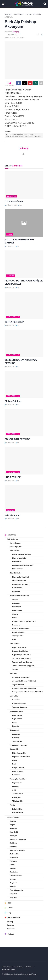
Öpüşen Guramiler (19, 704)
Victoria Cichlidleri (19, 581)
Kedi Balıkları (15, 644)
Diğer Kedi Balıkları (19, 648)
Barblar (15, 760)
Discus (15, 618)
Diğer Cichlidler (15, 573)
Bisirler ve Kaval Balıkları (21, 554)
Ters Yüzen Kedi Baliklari (21, 659)
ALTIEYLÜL (9, 17)
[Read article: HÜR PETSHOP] (24, 461)
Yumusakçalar (17, 741)
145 (17, 443)
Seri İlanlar (11, 929)
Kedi (8, 903)
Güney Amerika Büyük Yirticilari (24, 621)
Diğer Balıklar (15, 550)
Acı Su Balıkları (15, 543)
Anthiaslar (14, 828)
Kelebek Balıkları (16, 876)
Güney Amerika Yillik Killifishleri (24, 688)
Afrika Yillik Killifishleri (21, 677)
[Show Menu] (3, 4)
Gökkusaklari (17, 588)
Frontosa (16, 787)
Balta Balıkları (17, 809)
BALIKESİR (37, 14)
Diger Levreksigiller (19, 558)
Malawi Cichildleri (16, 711)
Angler (12, 825)
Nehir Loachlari (18, 771)
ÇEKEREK (10, 510)
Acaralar (15, 600)
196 (20, 205)
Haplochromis (17, 719)
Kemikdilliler (17, 562)
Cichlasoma (17, 607)
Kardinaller (14, 872)
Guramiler (16, 700)
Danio (14, 764)
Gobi (14, 790)
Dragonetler (14, 857)
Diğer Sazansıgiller (19, 753)
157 (17, 246)
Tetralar (12, 805)
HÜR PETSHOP (13, 477)
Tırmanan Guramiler (20, 707)
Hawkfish (13, 868)
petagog (16, 32)
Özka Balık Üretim (14, 202)
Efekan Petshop (13, 401)
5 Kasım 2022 (9, 246)
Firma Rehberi (18, 14)
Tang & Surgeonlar (17, 890)
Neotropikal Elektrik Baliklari (23, 565)
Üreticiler (11, 196)
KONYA (9, 234)
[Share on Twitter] (24, 83)
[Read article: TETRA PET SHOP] (24, 305)
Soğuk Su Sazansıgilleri (21, 757)
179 (17, 481)
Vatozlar (15, 669)
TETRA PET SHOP (14, 322)
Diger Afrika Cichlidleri (21, 577)
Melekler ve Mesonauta (21, 629)
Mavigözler (16, 592)
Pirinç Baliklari (18, 569)
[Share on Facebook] (19, 83)
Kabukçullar (17, 798)
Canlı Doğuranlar (16, 547)
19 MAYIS (10, 275)
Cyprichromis (17, 783)
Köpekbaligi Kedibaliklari (21, 655)
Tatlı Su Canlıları (13, 539)
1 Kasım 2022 (13, 35)
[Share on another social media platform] (41, 83)
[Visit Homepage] (24, 4)
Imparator (16, 726)
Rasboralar (16, 775)
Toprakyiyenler (18, 636)
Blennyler (13, 836)
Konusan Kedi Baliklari (21, 651)
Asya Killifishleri (18, 685)
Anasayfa (8, 14)
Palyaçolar (14, 883)
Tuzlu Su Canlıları (14, 817)
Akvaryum (10, 535)
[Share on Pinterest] (30, 83)
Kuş (8, 913)
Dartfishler (14, 843)
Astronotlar (16, 603)
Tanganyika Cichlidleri (18, 779)
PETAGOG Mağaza (9, 969)
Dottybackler (14, 854)
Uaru (14, 640)
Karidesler (16, 734)
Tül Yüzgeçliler (18, 801)
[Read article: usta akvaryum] (24, 499)
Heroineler (16, 625)
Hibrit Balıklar (17, 715)
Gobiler (12, 865)
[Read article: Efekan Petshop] (24, 385)
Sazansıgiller (14, 749)
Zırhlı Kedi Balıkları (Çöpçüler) (23, 666)
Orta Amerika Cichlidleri (18, 745)
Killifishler (13, 673)
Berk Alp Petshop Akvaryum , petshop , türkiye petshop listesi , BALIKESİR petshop (24, 135)
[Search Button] (45, 4)
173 (17, 326)
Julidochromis (18, 794)
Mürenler (13, 879)
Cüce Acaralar (17, 610)
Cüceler (15, 614)
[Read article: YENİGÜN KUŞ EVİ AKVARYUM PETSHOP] (24, 343)
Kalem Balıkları (18, 813)
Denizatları (14, 847)
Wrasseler (13, 898)
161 (17, 405)
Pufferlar (13, 887)
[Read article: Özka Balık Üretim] (24, 185)
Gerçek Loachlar (18, 768)
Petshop (28, 14)
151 (17, 288)
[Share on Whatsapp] (36, 83)
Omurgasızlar (15, 730)
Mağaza (9, 934)
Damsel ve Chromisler (18, 839)
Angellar (13, 821)
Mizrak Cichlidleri (19, 632)
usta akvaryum (12, 515)
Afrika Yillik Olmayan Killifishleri (24, 681)
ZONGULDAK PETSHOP (17, 439)
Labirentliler (14, 696)
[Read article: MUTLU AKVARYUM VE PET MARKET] (24, 223)
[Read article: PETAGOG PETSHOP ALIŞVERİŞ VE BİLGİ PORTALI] (24, 264)
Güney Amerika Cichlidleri (19, 596)
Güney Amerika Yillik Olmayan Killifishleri (27, 692)
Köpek (9, 908)
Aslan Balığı (14, 832)
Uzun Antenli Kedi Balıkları (22, 662)
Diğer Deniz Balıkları (17, 850)
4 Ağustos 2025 (11, 205)
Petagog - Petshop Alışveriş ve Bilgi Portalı (22, 974)
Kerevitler (16, 738)
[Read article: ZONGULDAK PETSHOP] (24, 423)
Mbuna (15, 723)
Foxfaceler (14, 861)
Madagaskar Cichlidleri (21, 584)
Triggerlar (13, 894)
